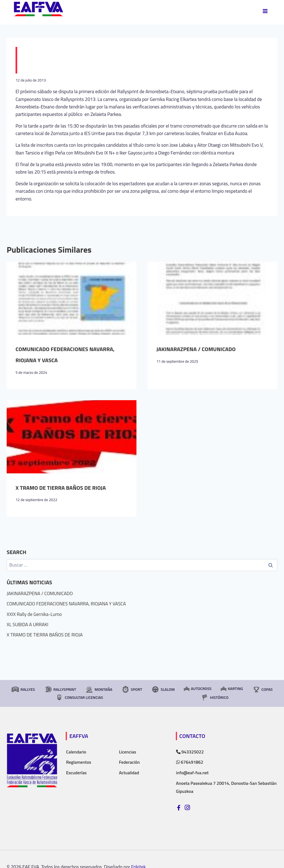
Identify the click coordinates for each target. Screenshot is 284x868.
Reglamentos (78, 762)
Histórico (215, 697)
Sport (132, 689)
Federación (129, 762)
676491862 (190, 762)
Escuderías (76, 773)
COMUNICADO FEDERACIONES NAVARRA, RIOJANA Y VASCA (66, 604)
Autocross (198, 688)
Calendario (76, 752)
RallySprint (60, 689)
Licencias (128, 752)
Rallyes (23, 689)
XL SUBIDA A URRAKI (27, 625)
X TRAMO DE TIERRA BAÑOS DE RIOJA (61, 488)
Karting (232, 688)
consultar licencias (79, 697)
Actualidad (129, 773)
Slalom (163, 689)
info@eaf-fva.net (192, 773)
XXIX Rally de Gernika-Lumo (34, 614)
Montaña (99, 689)
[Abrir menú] (265, 11)
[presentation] (72, 298)
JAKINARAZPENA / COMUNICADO (196, 349)
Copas (263, 689)
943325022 (190, 752)
